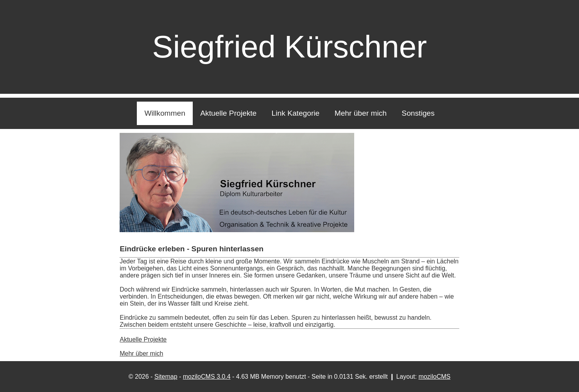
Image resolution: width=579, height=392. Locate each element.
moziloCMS (434, 377)
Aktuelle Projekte (228, 113)
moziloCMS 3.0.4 (207, 377)
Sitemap (166, 377)
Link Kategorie (296, 113)
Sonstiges (418, 113)
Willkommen (165, 113)
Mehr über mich (361, 113)
